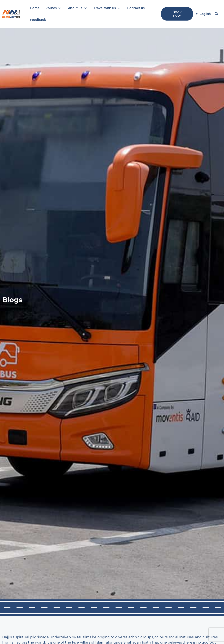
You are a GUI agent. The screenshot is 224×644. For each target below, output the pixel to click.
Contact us (136, 8)
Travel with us (107, 8)
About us (77, 8)
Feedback (38, 20)
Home (35, 8)
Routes (53, 8)
